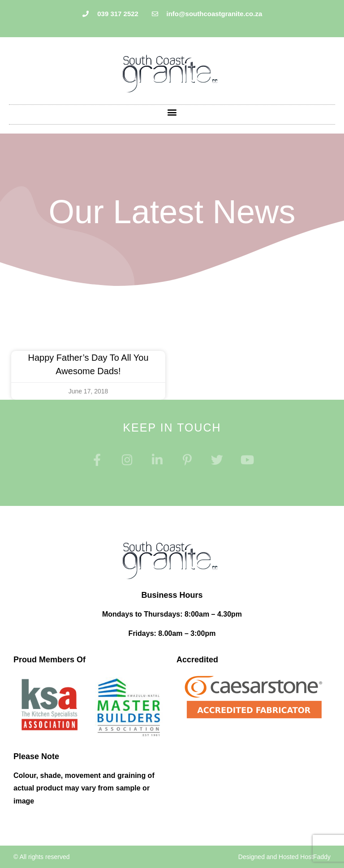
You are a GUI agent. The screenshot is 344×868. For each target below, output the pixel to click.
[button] (172, 112)
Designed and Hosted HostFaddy (284, 857)
